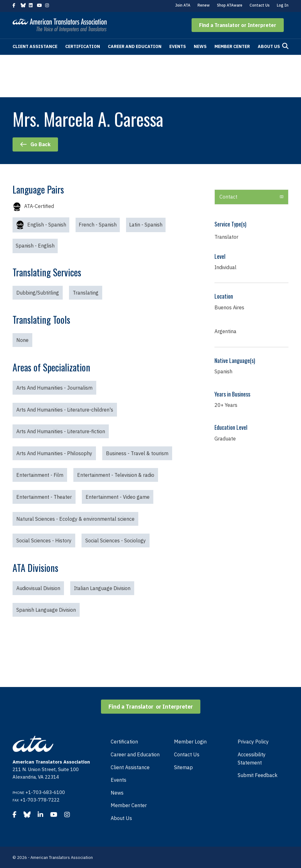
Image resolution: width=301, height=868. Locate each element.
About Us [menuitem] (121, 818)
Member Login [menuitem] (190, 742)
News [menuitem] (117, 793)
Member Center (232, 46)
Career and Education (135, 46)
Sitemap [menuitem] (183, 767)
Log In (283, 5)
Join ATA (183, 5)
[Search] (285, 46)
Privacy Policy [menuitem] (253, 742)
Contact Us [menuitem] (187, 754)
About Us (269, 46)
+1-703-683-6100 (45, 792)
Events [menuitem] (119, 780)
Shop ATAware (230, 5)
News (200, 46)
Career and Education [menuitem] (135, 754)
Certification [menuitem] (124, 742)
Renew (204, 5)
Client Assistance (35, 46)
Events (178, 46)
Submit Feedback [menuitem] (258, 775)
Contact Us (260, 5)
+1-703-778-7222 (40, 800)
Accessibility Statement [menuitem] (252, 759)
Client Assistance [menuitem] (130, 767)
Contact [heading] (228, 197)
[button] (238, 25)
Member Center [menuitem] (129, 805)
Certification (83, 46)
